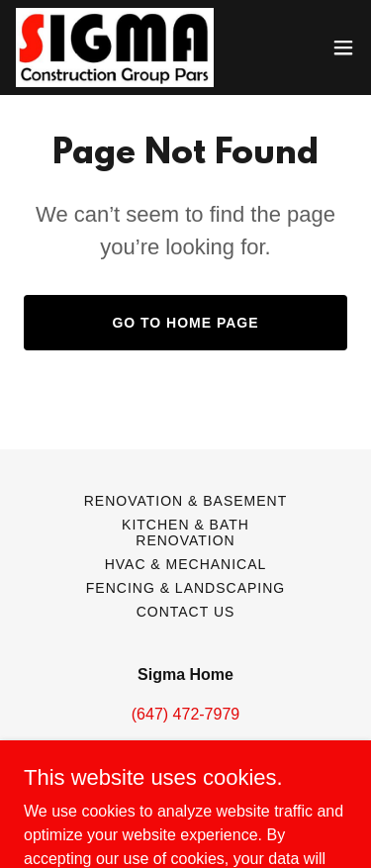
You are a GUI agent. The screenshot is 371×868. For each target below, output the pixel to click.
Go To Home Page (185, 323)
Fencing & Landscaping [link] (185, 588)
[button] (343, 48)
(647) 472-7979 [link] (185, 714)
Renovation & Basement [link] (186, 501)
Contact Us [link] (186, 612)
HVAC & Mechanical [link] (186, 564)
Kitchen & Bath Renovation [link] (185, 532)
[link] (115, 48)
